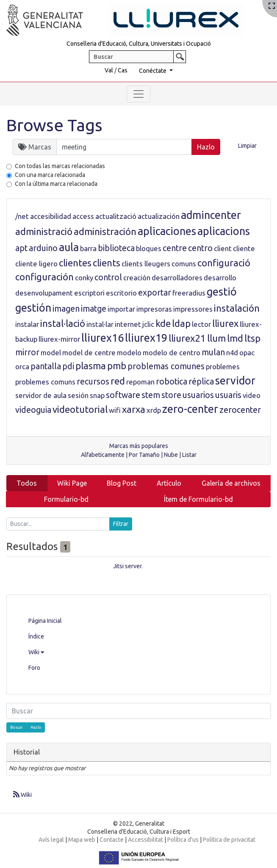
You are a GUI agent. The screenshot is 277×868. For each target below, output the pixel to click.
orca (22, 366)
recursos (93, 381)
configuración (44, 277)
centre (175, 248)
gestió (222, 292)
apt (21, 248)
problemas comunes (166, 366)
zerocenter (240, 410)
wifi (115, 410)
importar (121, 309)
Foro (34, 668)
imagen (66, 309)
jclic (148, 324)
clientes (75, 263)
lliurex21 (187, 338)
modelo (129, 352)
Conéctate (153, 71)
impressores (193, 309)
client (223, 248)
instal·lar (100, 324)
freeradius (189, 293)
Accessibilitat (145, 840)
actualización (159, 216)
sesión (78, 395)
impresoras (154, 309)
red (118, 381)
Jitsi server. (128, 566)
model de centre (89, 352)
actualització (116, 216)
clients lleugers (146, 264)
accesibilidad (51, 216)
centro (200, 248)
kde (163, 323)
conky (84, 278)
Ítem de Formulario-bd (198, 499)
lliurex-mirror (59, 339)
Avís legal (51, 840)
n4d (232, 352)
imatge (94, 309)
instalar (27, 324)
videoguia (33, 410)
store (171, 395)
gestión (33, 308)
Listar (189, 455)
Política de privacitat (229, 840)
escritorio (121, 293)
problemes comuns (45, 382)
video (252, 395)
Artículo (169, 483)
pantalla (46, 366)
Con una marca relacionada (50, 175)
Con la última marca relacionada (56, 184)
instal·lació (63, 323)
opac (247, 352)
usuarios (198, 395)
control (108, 277)
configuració (224, 263)
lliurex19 (146, 338)
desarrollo (220, 278)
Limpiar (247, 146)
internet (128, 324)
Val (109, 70)
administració (44, 231)
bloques (149, 248)
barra (88, 248)
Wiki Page (72, 483)
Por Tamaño (144, 455)
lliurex (225, 323)
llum (216, 338)
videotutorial (80, 409)
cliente (244, 248)
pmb (117, 366)
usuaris (228, 395)
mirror (27, 352)
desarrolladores (177, 278)
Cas (123, 70)
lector (201, 324)
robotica (172, 381)
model (51, 352)
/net (22, 216)
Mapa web (82, 840)
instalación (237, 308)
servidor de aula (41, 395)
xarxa (134, 409)
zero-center (190, 409)
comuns (184, 264)
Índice (36, 636)
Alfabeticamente (103, 455)
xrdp (154, 410)
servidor (235, 381)
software (123, 395)
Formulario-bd (66, 499)
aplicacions (224, 231)
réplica (201, 381)
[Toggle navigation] (138, 94)
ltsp (252, 338)
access (83, 216)
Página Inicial (45, 621)
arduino (43, 248)
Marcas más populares (139, 446)
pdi (68, 366)
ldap (181, 323)
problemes (223, 366)
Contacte (112, 840)
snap (97, 395)
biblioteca (116, 248)
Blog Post (122, 483)
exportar (155, 293)
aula (69, 247)
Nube (171, 455)
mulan (213, 352)
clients (107, 263)
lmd (235, 338)
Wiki (36, 652)
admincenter (211, 215)
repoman (140, 382)
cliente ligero (36, 264)
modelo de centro (172, 352)
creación (137, 278)
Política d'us (183, 840)
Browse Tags (54, 125)
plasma (91, 366)
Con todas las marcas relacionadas (60, 166)
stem (151, 395)
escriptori (89, 293)
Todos (27, 483)
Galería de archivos (231, 483)
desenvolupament (44, 293)
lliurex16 (102, 338)
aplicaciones (167, 231)
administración (105, 231)
